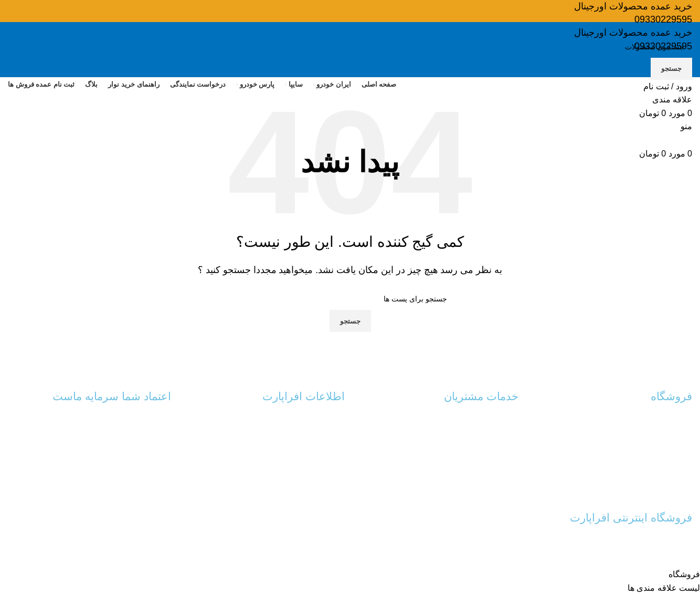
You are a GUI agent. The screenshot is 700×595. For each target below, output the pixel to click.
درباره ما (331, 439)
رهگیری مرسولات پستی (481, 439)
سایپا (685, 439)
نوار (686, 493)
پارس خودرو (673, 457)
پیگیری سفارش (495, 457)
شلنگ (683, 475)
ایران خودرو (674, 421)
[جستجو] (350, 47)
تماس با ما (329, 421)
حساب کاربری (497, 421)
